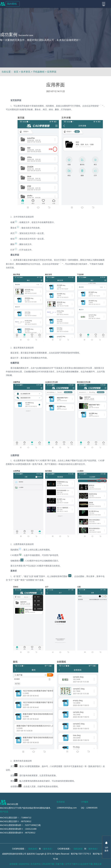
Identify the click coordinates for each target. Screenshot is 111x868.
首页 (16, 72)
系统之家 (98, 864)
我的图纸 (12, 4)
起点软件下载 (86, 864)
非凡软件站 (36, 864)
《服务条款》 (47, 849)
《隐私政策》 (33, 849)
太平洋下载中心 (72, 864)
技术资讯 (26, 72)
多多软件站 (24, 864)
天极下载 (60, 864)
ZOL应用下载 (48, 864)
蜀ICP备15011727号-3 (81, 854)
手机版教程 (39, 72)
